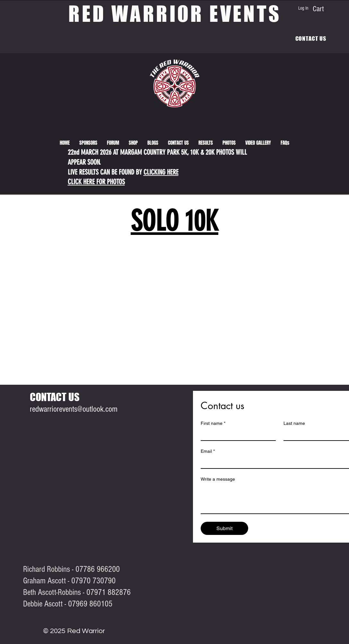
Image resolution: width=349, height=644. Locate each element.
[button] (206, 143)
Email (208, 451)
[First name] (236, 434)
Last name (294, 423)
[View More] (5, 123)
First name (213, 423)
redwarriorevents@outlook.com (74, 409)
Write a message (218, 479)
